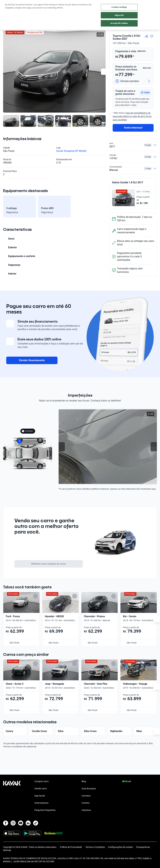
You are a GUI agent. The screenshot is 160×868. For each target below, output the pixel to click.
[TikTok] (36, 823)
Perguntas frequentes (45, 810)
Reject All (119, 15)
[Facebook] (6, 823)
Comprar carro (41, 781)
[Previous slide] (62, 447)
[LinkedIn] (28, 823)
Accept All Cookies (119, 23)
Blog (84, 781)
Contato (86, 803)
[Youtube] (21, 823)
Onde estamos (41, 803)
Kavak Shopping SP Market (71, 151)
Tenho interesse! (133, 128)
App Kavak (40, 796)
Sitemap (7, 850)
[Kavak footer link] (12, 796)
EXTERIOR (27, 431)
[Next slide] (104, 72)
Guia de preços (89, 789)
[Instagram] (13, 823)
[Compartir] (146, 36)
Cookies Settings (119, 7)
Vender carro (41, 789)
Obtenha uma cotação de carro (49, 564)
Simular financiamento (32, 360)
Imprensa (86, 810)
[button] (145, 92)
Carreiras (86, 796)
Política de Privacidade (71, 847)
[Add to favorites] (50, 596)
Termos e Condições (95, 847)
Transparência (143, 847)
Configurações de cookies (120, 847)
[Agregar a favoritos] (152, 36)
